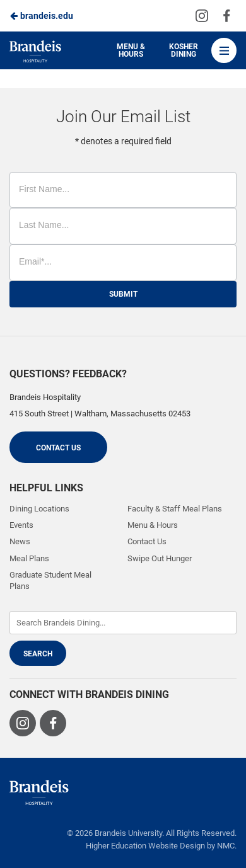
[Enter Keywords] (123, 623)
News (20, 541)
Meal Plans (29, 558)
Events (21, 525)
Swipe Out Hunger (160, 558)
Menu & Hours (131, 50)
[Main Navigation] (224, 50)
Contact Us (58, 448)
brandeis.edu (41, 16)
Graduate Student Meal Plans (50, 580)
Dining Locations (39, 509)
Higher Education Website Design (145, 846)
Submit (123, 294)
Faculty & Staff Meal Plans (175, 509)
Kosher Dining (184, 50)
